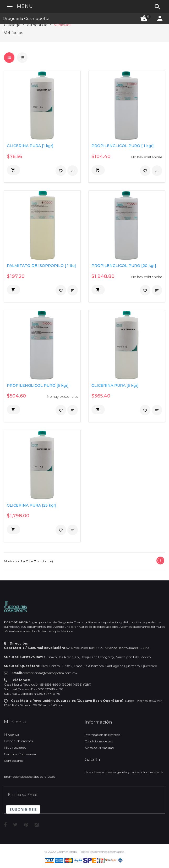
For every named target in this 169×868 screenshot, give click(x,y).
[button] (13, 170)
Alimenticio (37, 25)
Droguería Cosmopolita (26, 18)
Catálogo (12, 25)
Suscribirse (23, 809)
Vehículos (63, 25)
